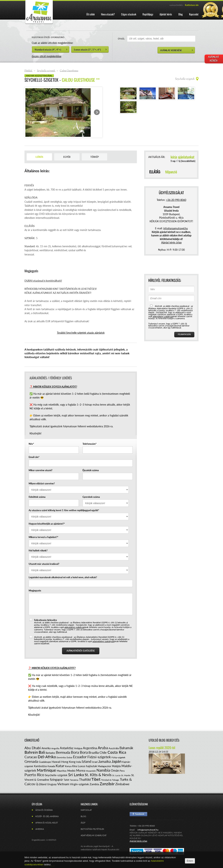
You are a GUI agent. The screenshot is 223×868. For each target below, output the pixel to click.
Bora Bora (79, 752)
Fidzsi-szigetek (99, 757)
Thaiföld (85, 779)
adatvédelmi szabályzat (74, 627)
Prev (30, 112)
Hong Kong (68, 762)
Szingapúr (56, 780)
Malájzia (116, 766)
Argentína (90, 748)
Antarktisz (67, 748)
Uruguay (52, 784)
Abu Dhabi (33, 748)
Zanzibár (107, 784)
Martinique (46, 770)
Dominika (61, 757)
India (79, 762)
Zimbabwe (122, 784)
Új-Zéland (41, 784)
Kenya (68, 766)
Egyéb (67, 157)
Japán (116, 761)
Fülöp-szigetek (118, 757)
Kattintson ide (192, 5)
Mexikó (71, 771)
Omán (115, 770)
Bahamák (126, 748)
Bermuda (63, 752)
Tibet (96, 779)
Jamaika (105, 761)
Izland (86, 761)
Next (97, 112)
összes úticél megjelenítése (47, 56)
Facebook (138, 814)
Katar (60, 766)
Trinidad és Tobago (110, 780)
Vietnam (63, 784)
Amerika (46, 748)
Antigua (78, 748)
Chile (103, 752)
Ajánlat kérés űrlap (171, 242)
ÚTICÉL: (121, 39)
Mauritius (62, 771)
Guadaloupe (45, 762)
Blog (83, 816)
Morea (81, 770)
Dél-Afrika (47, 757)
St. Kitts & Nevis (98, 775)
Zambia (94, 784)
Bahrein (31, 752)
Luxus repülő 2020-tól (162, 748)
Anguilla (55, 748)
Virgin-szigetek (79, 784)
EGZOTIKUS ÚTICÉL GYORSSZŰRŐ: (48, 37)
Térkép (95, 157)
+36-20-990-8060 (176, 200)
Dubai (69, 757)
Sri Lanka (76, 775)
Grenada (31, 761)
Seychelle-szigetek (56, 775)
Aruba (103, 748)
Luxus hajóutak (87, 766)
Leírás (39, 157)
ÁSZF (83, 823)
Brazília (94, 752)
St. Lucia (116, 775)
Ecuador (80, 757)
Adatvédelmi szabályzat (94, 835)
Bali (42, 752)
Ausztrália (114, 748)
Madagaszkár (104, 766)
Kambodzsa (40, 766)
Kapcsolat (86, 810)
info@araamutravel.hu (148, 830)
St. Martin (126, 775)
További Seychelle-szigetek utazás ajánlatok (81, 333)
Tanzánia (74, 780)
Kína (75, 766)
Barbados (50, 753)
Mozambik (91, 771)
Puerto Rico (34, 775)
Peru (122, 771)
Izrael (95, 762)
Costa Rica (117, 752)
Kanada (51, 766)
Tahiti (66, 780)
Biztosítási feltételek (92, 829)
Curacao (31, 757)
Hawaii (56, 762)
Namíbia (103, 770)
